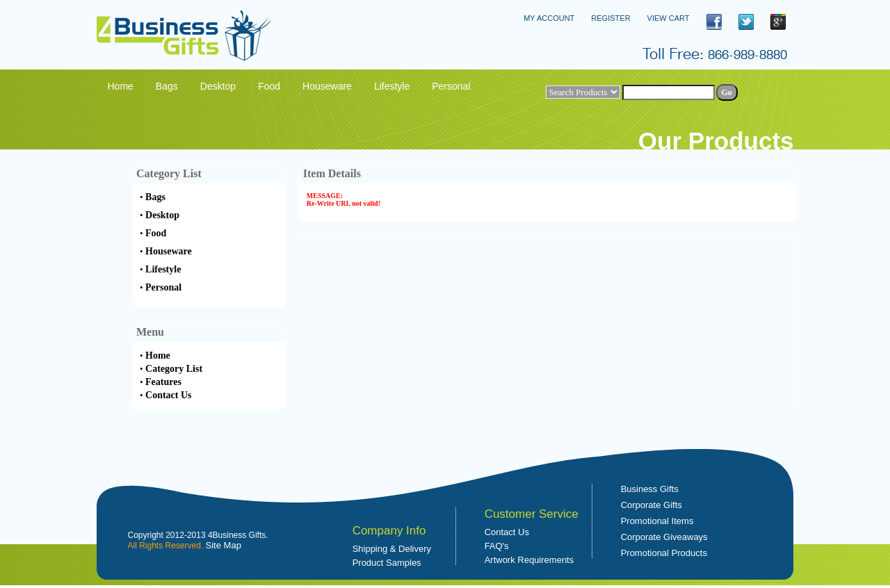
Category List (174, 369)
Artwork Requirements (529, 560)
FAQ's (497, 546)
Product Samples (387, 563)
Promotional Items (657, 521)
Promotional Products (664, 553)
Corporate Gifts (652, 505)
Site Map (224, 545)
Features (163, 382)
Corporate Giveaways (664, 537)
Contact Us (169, 395)
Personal (163, 287)
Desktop (162, 215)
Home (158, 356)
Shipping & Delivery (392, 549)
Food (156, 233)
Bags (155, 197)
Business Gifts (650, 489)
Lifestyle (163, 269)
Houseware (169, 251)
